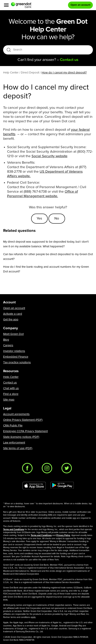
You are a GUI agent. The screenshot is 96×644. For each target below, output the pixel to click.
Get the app (11, 320)
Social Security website (49, 156)
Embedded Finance (16, 357)
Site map (9, 400)
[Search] (49, 50)
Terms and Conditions (14, 529)
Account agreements (16, 414)
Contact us (10, 383)
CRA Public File (13, 426)
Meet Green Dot (13, 334)
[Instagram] (48, 469)
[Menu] (6, 5)
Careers (8, 345)
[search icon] (9, 50)
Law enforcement (14, 443)
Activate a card (13, 314)
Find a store (11, 394)
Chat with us (11, 388)
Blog (6, 340)
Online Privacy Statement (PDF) (23, 420)
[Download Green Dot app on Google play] (62, 486)
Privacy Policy (63, 535)
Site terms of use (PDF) (18, 448)
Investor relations (14, 351)
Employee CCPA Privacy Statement (25, 431)
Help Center (11, 377)
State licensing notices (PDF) (21, 437)
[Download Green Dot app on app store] (34, 486)
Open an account (14, 308)
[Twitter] (68, 469)
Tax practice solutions (17, 362)
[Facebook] (28, 469)
